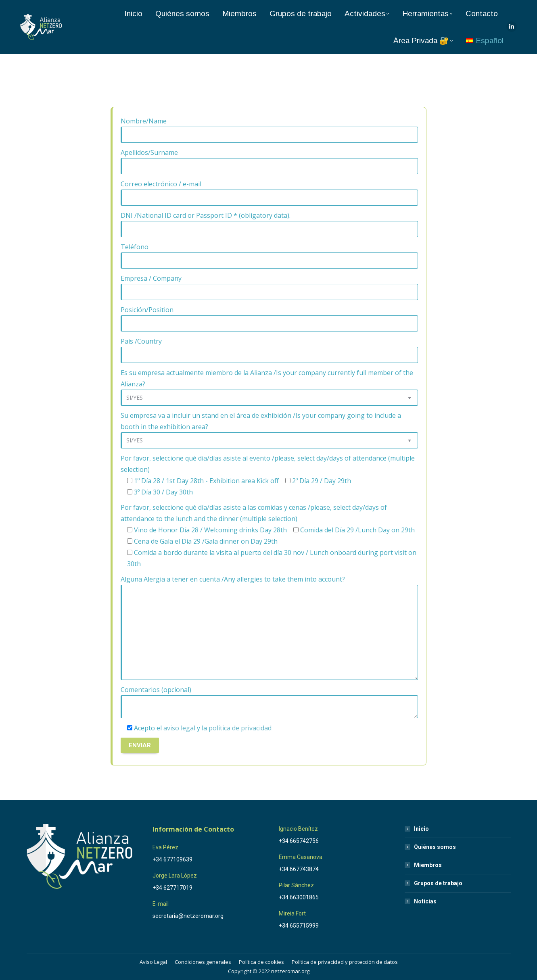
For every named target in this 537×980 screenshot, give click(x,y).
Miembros (428, 865)
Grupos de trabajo (438, 883)
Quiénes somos (435, 847)
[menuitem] (485, 41)
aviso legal (179, 728)
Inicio (421, 829)
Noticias (425, 901)
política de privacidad (240, 728)
